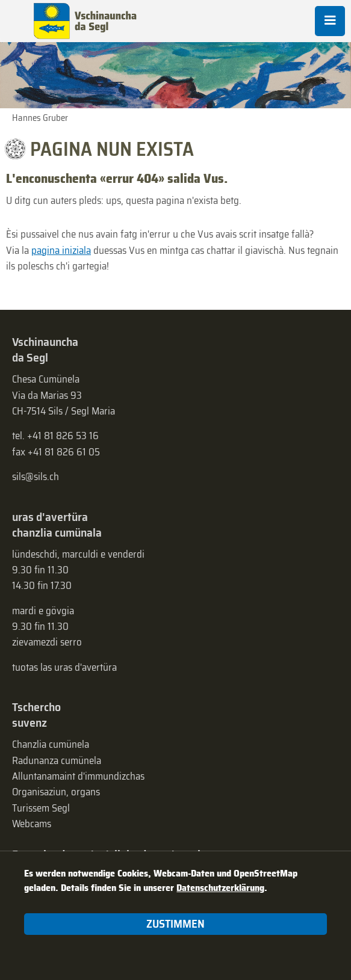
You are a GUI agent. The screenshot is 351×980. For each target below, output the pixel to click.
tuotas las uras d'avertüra (64, 667)
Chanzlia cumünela (51, 744)
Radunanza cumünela (57, 760)
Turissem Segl (41, 808)
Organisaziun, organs (56, 792)
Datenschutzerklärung (220, 888)
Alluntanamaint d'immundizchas (78, 776)
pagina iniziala (61, 250)
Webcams (32, 824)
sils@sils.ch (36, 476)
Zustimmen (175, 924)
